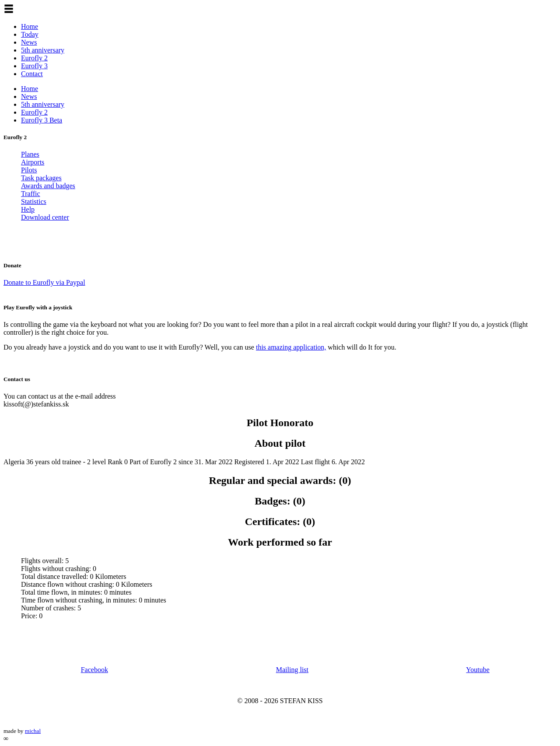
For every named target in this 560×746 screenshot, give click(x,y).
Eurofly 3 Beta (42, 120)
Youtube (478, 670)
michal (33, 731)
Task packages (41, 178)
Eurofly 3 (34, 66)
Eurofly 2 (34, 58)
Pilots (29, 170)
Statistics (34, 201)
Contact (32, 74)
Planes (30, 154)
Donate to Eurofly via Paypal (44, 282)
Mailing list (292, 670)
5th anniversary (43, 50)
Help (28, 209)
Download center (45, 217)
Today (30, 34)
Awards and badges (48, 186)
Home (30, 26)
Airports (33, 162)
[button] (9, 9)
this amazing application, (291, 347)
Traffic (31, 194)
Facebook (94, 670)
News (29, 42)
